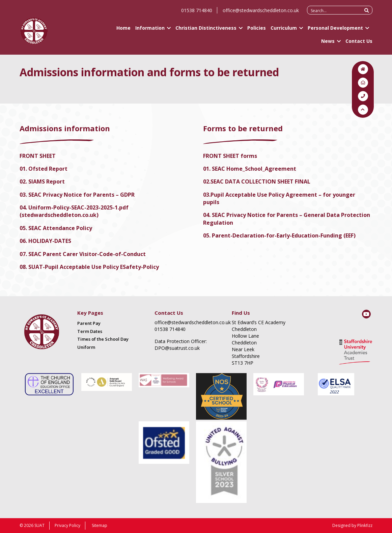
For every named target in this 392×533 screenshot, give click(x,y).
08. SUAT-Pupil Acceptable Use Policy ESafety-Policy (89, 267)
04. (24, 207)
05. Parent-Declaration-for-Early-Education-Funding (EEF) (279, 235)
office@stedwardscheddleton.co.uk (261, 13)
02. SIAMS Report (42, 181)
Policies (257, 31)
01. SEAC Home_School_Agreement (250, 169)
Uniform (86, 347)
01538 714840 (197, 13)
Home (123, 31)
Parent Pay (89, 323)
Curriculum (284, 31)
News (328, 44)
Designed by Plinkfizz (352, 525)
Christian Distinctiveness (206, 31)
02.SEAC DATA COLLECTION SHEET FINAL (257, 181)
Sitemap (100, 525)
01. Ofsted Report (44, 169)
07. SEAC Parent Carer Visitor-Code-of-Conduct (83, 254)
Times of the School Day (103, 339)
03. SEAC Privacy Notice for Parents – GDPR (77, 195)
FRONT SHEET (38, 156)
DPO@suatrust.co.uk (177, 348)
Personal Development (335, 31)
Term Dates (90, 331)
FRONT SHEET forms (230, 156)
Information (150, 31)
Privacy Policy (67, 525)
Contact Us (359, 44)
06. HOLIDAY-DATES (45, 241)
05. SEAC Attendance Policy (56, 228)
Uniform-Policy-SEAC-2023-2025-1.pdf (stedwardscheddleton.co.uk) (74, 211)
